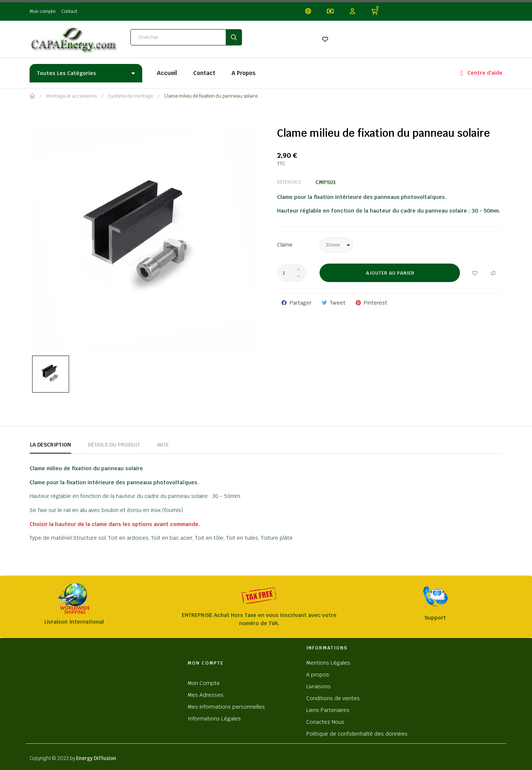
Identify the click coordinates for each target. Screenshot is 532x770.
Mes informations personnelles (226, 707)
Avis (163, 445)
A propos (318, 675)
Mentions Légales (328, 663)
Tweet (338, 303)
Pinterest (376, 303)
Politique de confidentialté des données (357, 734)
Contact (69, 11)
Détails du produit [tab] (114, 445)
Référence (289, 182)
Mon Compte (204, 683)
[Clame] (336, 245)
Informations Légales (214, 719)
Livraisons (318, 686)
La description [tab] (50, 445)
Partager (301, 303)
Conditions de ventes (333, 698)
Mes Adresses (206, 695)
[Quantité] (292, 273)
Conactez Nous (325, 722)
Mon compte (42, 11)
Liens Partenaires (328, 710)
